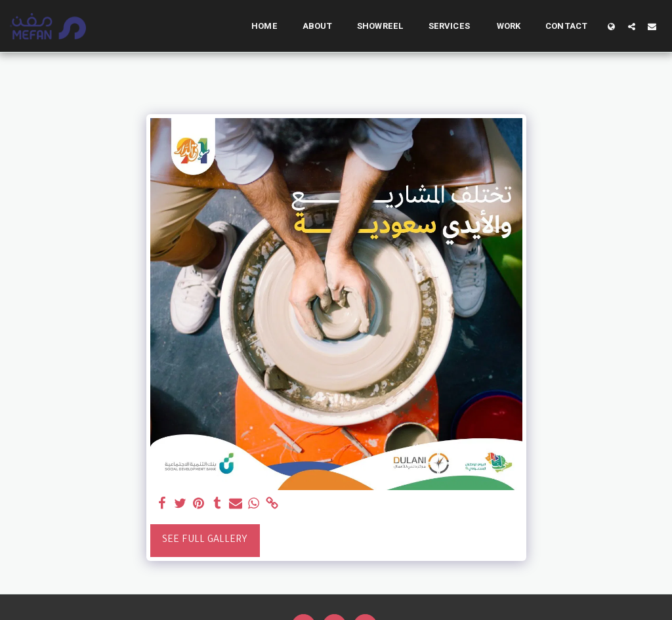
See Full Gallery (205, 541)
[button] (632, 26)
